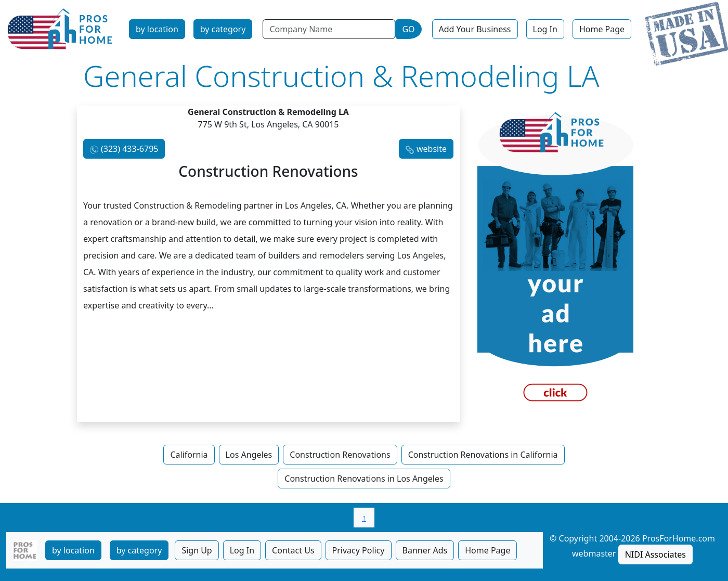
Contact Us (293, 550)
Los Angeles (249, 455)
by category (223, 29)
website (432, 149)
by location (157, 29)
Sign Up (197, 550)
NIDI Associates (655, 554)
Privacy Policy (359, 550)
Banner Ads (425, 550)
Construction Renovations (340, 455)
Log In (545, 29)
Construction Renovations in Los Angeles (364, 479)
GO (408, 29)
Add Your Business (475, 29)
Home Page (602, 29)
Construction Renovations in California (483, 455)
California (189, 455)
